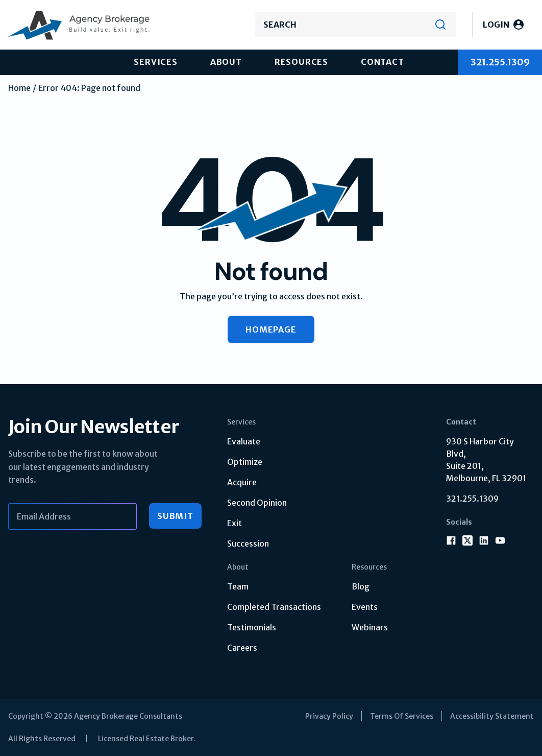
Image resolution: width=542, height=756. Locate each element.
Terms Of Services (402, 716)
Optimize (245, 462)
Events (365, 607)
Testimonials (252, 627)
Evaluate (244, 441)
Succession (248, 544)
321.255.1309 (472, 499)
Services (155, 62)
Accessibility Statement (492, 716)
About (226, 62)
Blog (361, 586)
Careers (242, 648)
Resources (301, 62)
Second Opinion (257, 503)
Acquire (242, 482)
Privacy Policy (329, 716)
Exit (235, 523)
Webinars (370, 627)
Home (19, 88)
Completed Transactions (274, 607)
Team (238, 586)
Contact (383, 62)
